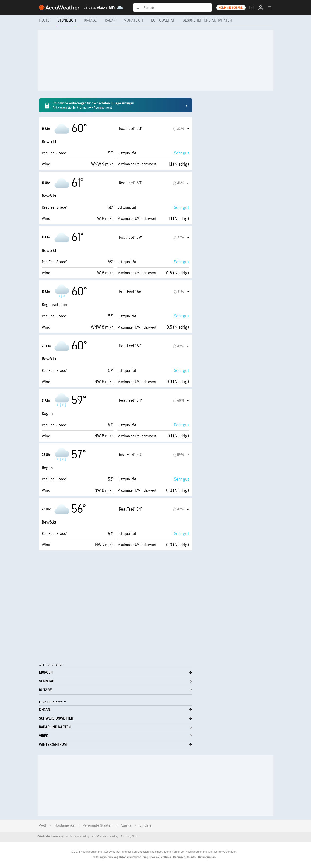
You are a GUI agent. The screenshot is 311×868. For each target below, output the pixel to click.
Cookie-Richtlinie (160, 857)
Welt (43, 826)
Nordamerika (65, 826)
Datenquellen (207, 857)
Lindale (145, 826)
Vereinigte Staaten (98, 826)
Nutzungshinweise (105, 857)
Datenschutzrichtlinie (133, 857)
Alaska (126, 826)
